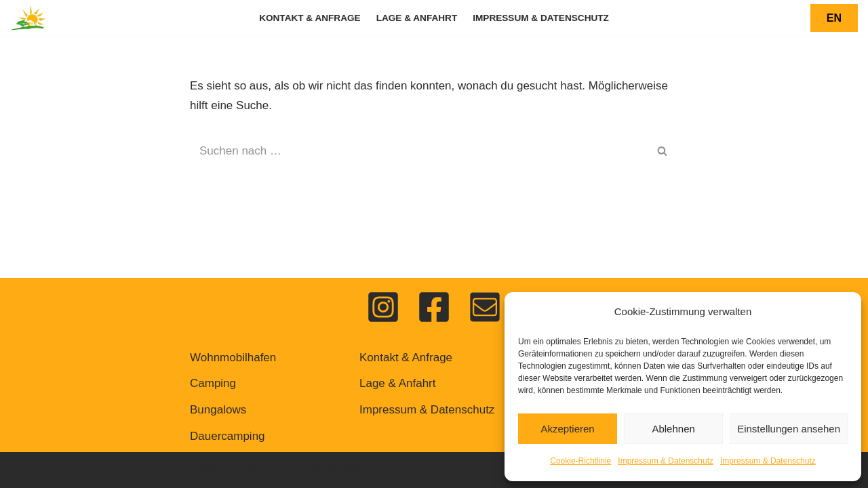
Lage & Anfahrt (417, 18)
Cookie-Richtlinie (580, 461)
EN (834, 18)
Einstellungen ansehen (789, 429)
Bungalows (218, 410)
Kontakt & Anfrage (310, 18)
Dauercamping (228, 436)
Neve (203, 469)
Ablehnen (673, 429)
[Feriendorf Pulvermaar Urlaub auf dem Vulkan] (29, 18)
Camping (213, 383)
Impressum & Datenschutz (666, 461)
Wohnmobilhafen (233, 358)
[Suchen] (419, 151)
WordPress (336, 469)
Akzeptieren (567, 429)
